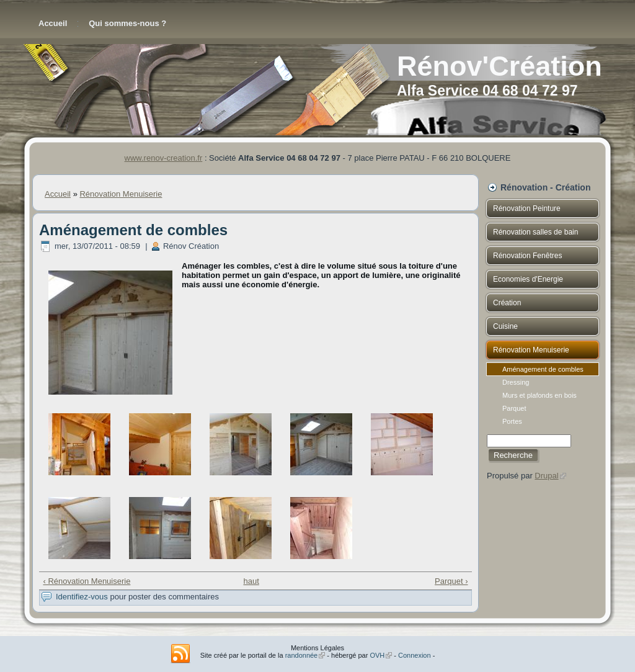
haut (251, 581)
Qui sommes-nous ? (127, 23)
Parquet (543, 408)
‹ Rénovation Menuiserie (87, 581)
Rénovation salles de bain (535, 232)
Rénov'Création (500, 66)
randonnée (305, 655)
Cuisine (505, 326)
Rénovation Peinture (527, 208)
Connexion (415, 655)
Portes (543, 421)
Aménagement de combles (543, 369)
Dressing (543, 382)
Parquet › (451, 581)
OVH (381, 655)
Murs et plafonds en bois (543, 395)
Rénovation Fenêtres (527, 256)
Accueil (53, 23)
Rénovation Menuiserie (121, 194)
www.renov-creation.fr (164, 158)
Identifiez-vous (82, 597)
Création (507, 303)
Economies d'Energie (528, 279)
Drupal (550, 476)
